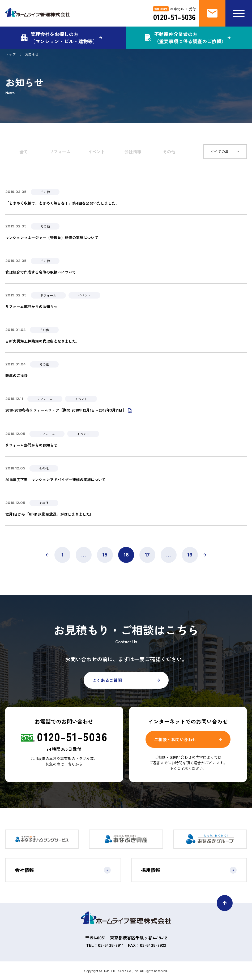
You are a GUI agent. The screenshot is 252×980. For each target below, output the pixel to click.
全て (24, 152)
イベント (96, 152)
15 (105, 555)
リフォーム (60, 152)
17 (147, 555)
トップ (10, 54)
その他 (169, 152)
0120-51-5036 (174, 17)
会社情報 (133, 152)
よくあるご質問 (107, 680)
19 (190, 555)
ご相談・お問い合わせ (175, 739)
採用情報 (189, 870)
